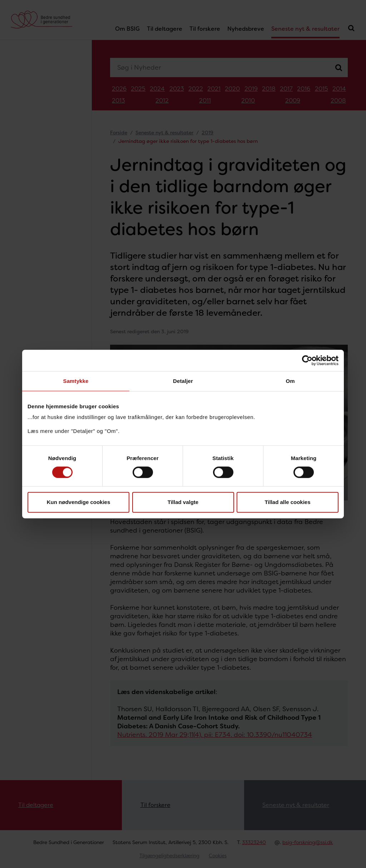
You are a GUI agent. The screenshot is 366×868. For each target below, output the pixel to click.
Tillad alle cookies (287, 502)
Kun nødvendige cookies (79, 502)
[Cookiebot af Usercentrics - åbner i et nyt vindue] (307, 360)
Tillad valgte (183, 502)
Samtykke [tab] (76, 381)
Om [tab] (290, 381)
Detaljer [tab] (183, 381)
